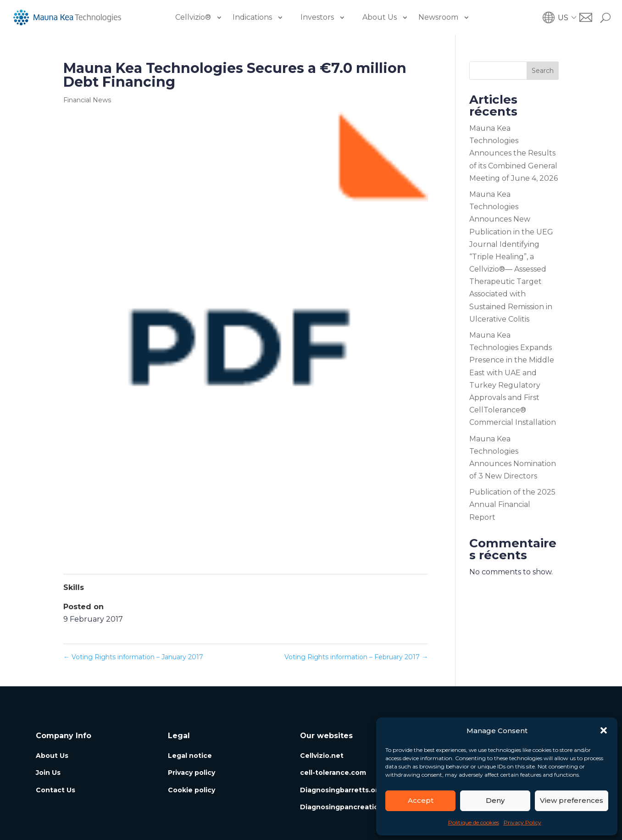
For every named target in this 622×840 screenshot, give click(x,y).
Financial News (87, 100)
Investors (317, 17)
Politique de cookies (474, 822)
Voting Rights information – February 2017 (356, 657)
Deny (495, 800)
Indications (252, 17)
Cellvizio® (193, 17)
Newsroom (438, 17)
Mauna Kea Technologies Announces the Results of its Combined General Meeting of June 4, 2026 (514, 153)
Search (543, 71)
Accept (421, 800)
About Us (380, 17)
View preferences (572, 800)
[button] (604, 730)
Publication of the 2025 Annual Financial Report (512, 504)
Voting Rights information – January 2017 (133, 657)
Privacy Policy (522, 822)
